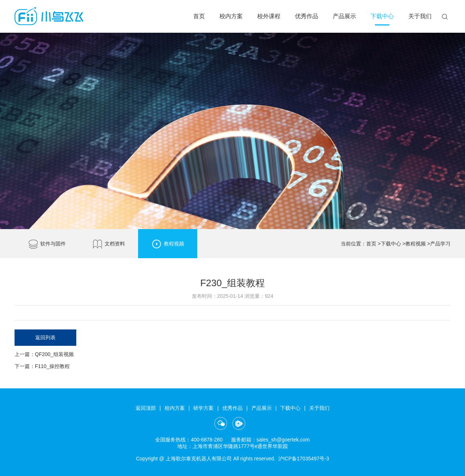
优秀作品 (307, 16)
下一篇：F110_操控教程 (42, 366)
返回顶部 (146, 408)
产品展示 (344, 16)
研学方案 (203, 408)
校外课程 (269, 16)
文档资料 (108, 244)
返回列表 (45, 337)
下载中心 (382, 16)
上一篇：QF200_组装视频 (44, 354)
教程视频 (168, 244)
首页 (199, 16)
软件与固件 (47, 244)
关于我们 (420, 16)
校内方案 (231, 16)
